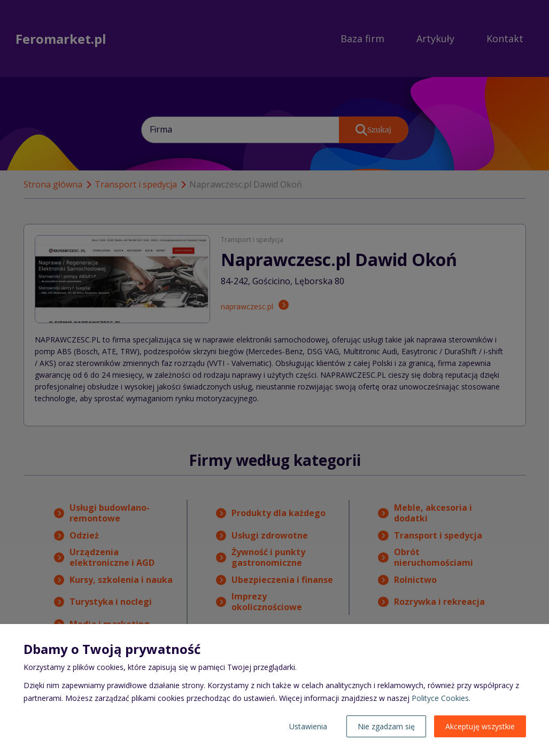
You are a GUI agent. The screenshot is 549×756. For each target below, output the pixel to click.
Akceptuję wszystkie (480, 726)
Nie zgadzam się (386, 726)
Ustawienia (308, 726)
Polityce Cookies (440, 698)
